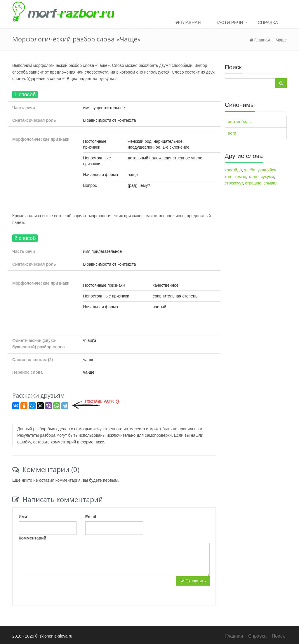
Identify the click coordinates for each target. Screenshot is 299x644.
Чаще (281, 40)
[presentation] (63, 588)
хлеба (250, 170)
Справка (268, 22)
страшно (253, 183)
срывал (271, 183)
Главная (188, 22)
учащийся (267, 170)
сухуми (267, 177)
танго (253, 177)
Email (91, 517)
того (229, 177)
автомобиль (239, 122)
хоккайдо (233, 170)
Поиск (278, 636)
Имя (23, 517)
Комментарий (32, 538)
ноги (232, 133)
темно (240, 177)
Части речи (229, 22)
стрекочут (234, 183)
